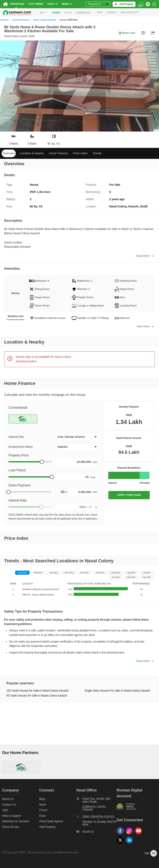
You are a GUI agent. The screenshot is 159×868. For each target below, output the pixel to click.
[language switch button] (141, 4)
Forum (43, 810)
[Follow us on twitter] (121, 844)
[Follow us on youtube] (140, 834)
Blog (42, 799)
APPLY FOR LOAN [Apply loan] (129, 495)
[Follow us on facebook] (121, 834)
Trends (97, 153)
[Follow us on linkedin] (130, 844)
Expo (43, 816)
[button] (77, 437)
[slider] (42, 462)
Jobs (5, 810)
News (43, 805)
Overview (9, 153)
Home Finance (58, 153)
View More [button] (145, 326)
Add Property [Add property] (47, 827)
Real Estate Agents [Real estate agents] (51, 821)
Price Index (80, 153)
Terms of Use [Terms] (11, 827)
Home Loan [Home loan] (127, 33)
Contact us (9, 805)
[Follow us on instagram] (130, 834)
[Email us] (96, 833)
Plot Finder (36, 4)
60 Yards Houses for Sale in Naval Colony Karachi (37, 696)
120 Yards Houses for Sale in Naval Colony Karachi (37, 691)
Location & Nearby (32, 153)
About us (8, 799)
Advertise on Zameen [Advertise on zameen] (16, 821)
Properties (17, 4)
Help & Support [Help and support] (11, 816)
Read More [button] (145, 256)
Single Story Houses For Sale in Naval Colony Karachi (117, 691)
